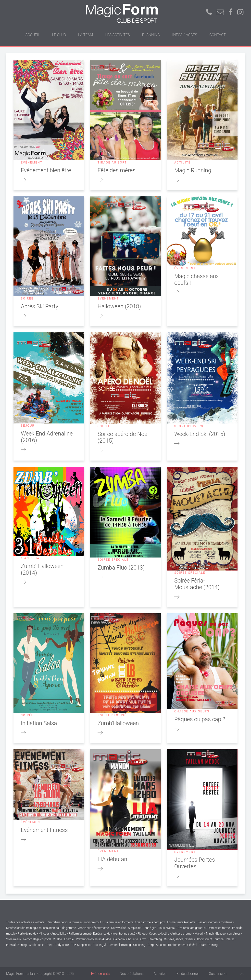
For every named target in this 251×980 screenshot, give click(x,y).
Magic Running (193, 170)
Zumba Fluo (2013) (121, 568)
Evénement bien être (46, 170)
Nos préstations (132, 974)
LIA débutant (113, 859)
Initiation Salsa (39, 723)
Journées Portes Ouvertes (195, 863)
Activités (160, 974)
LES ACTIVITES (118, 35)
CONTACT (218, 35)
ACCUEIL (32, 35)
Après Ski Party (39, 306)
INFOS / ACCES (185, 35)
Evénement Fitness (44, 830)
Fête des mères (117, 170)
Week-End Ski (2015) (200, 434)
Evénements (100, 974)
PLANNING (151, 35)
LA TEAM (86, 35)
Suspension (218, 974)
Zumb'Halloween (118, 723)
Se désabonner (188, 974)
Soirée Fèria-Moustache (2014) (197, 584)
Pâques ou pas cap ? (200, 719)
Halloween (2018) (119, 306)
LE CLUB (59, 35)
